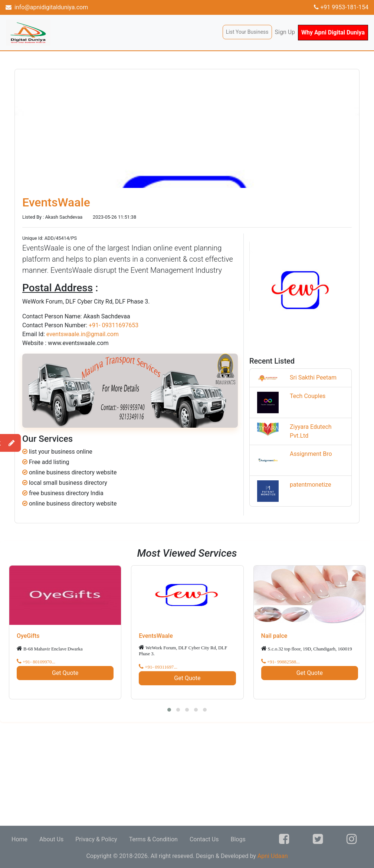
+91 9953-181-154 (341, 7)
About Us (51, 839)
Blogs (238, 839)
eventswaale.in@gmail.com (83, 334)
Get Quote (65, 673)
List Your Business (247, 32)
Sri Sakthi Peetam (313, 377)
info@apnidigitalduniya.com (47, 7)
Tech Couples (308, 396)
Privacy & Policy (96, 839)
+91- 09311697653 (114, 325)
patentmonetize (310, 485)
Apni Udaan (273, 856)
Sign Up (285, 32)
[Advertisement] (187, 774)
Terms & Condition (153, 839)
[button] (169, 710)
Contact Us (204, 839)
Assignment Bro (311, 454)
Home (19, 839)
